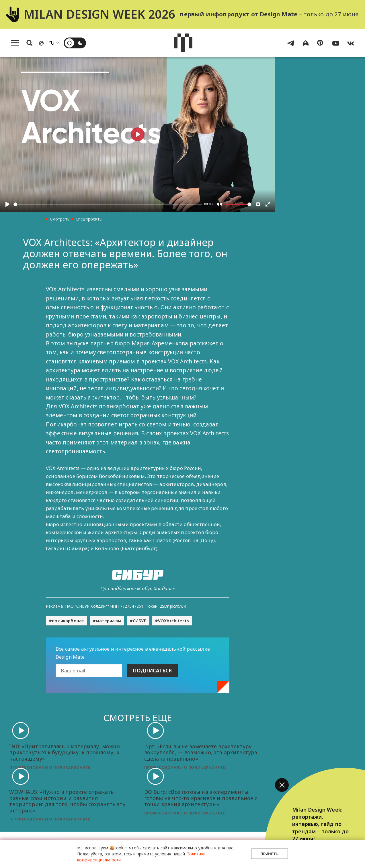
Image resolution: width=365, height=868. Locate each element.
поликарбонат (68, 621)
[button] (282, 785)
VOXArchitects (173, 621)
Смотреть (60, 219)
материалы (109, 621)
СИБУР (140, 621)
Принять (270, 854)
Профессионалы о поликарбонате (50, 767)
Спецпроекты (89, 219)
